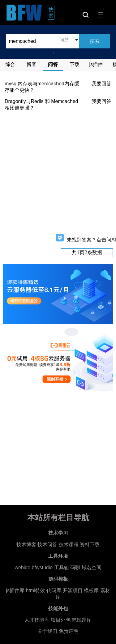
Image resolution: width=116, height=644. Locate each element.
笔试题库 (82, 620)
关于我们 (47, 631)
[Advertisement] (58, 174)
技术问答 (47, 545)
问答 (53, 64)
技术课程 (69, 545)
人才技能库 (37, 620)
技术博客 (26, 545)
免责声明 (69, 631)
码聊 (75, 567)
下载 (75, 64)
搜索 (52, 12)
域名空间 (92, 567)
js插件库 (15, 590)
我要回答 (101, 84)
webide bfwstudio (34, 567)
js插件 (96, 64)
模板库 (91, 590)
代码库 (54, 590)
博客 (32, 64)
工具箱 (62, 567)
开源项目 (73, 590)
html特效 (35, 590)
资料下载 (90, 545)
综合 (10, 64)
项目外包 (61, 620)
